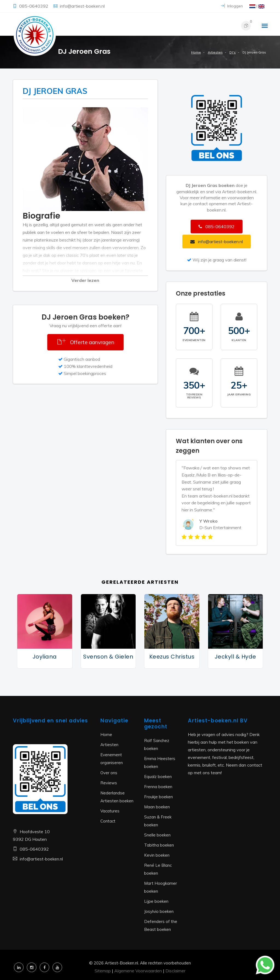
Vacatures (110, 811)
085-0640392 (34, 6)
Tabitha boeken (159, 845)
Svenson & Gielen (108, 657)
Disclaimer (175, 971)
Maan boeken (157, 807)
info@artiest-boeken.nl (82, 6)
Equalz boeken (158, 777)
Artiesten (215, 52)
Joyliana (45, 657)
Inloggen (232, 6)
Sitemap (103, 971)
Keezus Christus (172, 657)
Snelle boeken (157, 835)
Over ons (109, 773)
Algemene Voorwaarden (138, 971)
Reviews (109, 783)
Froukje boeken (158, 797)
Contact (108, 821)
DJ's (233, 52)
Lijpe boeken (156, 901)
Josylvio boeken (159, 911)
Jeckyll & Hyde (235, 657)
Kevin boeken (157, 855)
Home (196, 52)
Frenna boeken (158, 787)
